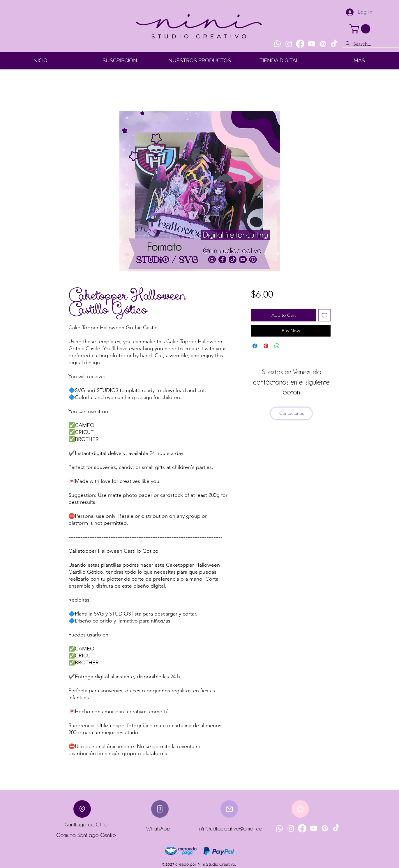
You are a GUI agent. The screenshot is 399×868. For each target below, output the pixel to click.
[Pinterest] (323, 44)
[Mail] (229, 809)
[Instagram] (289, 44)
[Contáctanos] (291, 413)
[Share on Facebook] (255, 346)
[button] (361, 29)
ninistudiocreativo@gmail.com (232, 828)
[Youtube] (311, 44)
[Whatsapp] (277, 44)
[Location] (82, 809)
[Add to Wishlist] (324, 315)
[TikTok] (334, 44)
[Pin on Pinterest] (266, 346)
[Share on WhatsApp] (277, 346)
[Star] (300, 809)
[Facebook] (300, 44)
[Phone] (160, 809)
